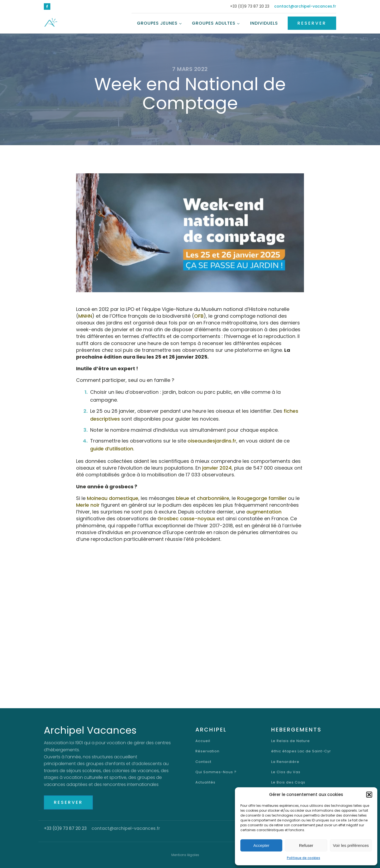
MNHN (85, 316)
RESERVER (312, 23)
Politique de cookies (304, 858)
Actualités (205, 782)
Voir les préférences (351, 845)
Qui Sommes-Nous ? (216, 772)
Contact (203, 762)
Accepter (261, 845)
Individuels (264, 23)
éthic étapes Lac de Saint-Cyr (301, 751)
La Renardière (285, 762)
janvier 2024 (217, 468)
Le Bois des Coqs (288, 782)
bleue (183, 498)
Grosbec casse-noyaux (186, 518)
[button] (369, 795)
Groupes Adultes (214, 23)
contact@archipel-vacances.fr (305, 6)
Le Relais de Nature (291, 741)
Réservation (207, 751)
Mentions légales (185, 855)
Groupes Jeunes (157, 23)
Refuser (306, 845)
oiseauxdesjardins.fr (212, 441)
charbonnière (213, 498)
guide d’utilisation (112, 449)
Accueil (203, 741)
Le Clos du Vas (286, 772)
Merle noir (88, 505)
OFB (199, 316)
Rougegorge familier (262, 498)
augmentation (264, 512)
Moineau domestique (113, 498)
